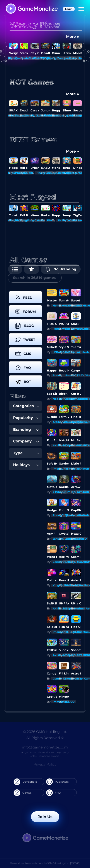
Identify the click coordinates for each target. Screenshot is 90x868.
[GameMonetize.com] (31, 9)
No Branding (61, 269)
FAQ (53, 793)
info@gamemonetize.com (45, 747)
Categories (26, 406)
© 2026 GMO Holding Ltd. (45, 732)
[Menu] (81, 9)
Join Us (45, 817)
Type (26, 453)
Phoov (57, 375)
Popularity (26, 418)
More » (73, 37)
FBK (50, 220)
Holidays (26, 465)
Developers (25, 782)
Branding (26, 430)
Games (23, 793)
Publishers (57, 782)
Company (26, 441)
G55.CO (82, 539)
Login (69, 9)
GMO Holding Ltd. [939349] (64, 863)
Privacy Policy (45, 764)
